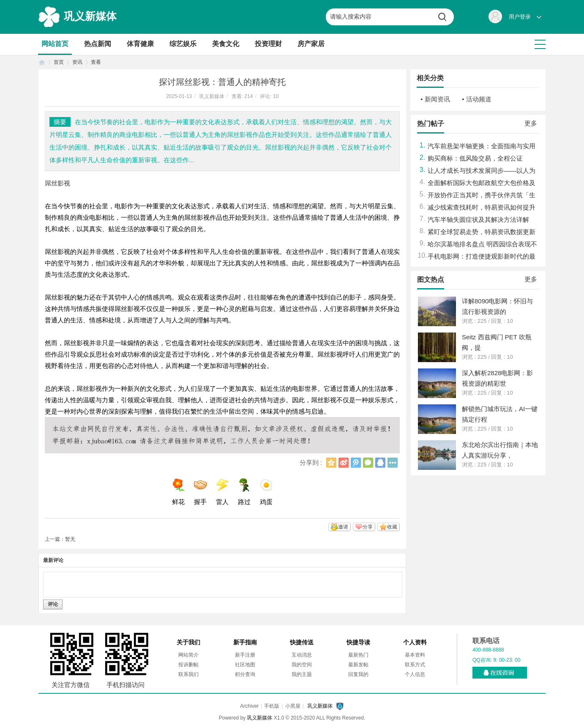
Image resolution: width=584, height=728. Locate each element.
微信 (368, 463)
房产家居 (311, 44)
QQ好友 (380, 463)
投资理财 (268, 44)
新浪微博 (344, 463)
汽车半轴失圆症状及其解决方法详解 (478, 219)
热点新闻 (98, 44)
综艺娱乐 (183, 44)
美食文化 (226, 44)
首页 (42, 62)
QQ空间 (331, 463)
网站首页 (55, 44)
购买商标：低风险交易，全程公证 (475, 158)
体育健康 (140, 44)
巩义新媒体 (90, 16)
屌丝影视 (57, 183)
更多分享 (393, 463)
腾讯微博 (356, 463)
